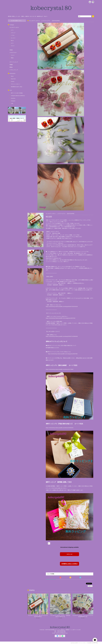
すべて (51, 577)
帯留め (12, 58)
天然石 (11, 50)
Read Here (13, 79)
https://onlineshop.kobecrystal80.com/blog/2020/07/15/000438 (62, 336)
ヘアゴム (13, 35)
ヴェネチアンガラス (14, 27)
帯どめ (12, 41)
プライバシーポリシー (16, 84)
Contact (13, 81)
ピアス (12, 30)
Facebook (13, 98)
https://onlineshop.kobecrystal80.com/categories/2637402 (61, 318)
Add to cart (70, 554)
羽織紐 (11, 65)
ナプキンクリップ (14, 70)
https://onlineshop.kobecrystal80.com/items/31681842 (60, 428)
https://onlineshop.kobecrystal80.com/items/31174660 (60, 369)
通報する (90, 586)
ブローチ (13, 46)
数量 (47, 543)
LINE (12, 103)
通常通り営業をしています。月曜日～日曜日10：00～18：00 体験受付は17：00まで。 (28, 16)
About (12, 76)
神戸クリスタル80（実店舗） (17, 93)
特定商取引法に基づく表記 (17, 87)
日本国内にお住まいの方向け (69, 563)
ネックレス (13, 38)
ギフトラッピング (14, 62)
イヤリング (13, 33)
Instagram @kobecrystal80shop (18, 96)
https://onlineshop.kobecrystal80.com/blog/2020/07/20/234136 (63, 307)
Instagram (13, 101)
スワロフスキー (13, 53)
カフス (12, 43)
